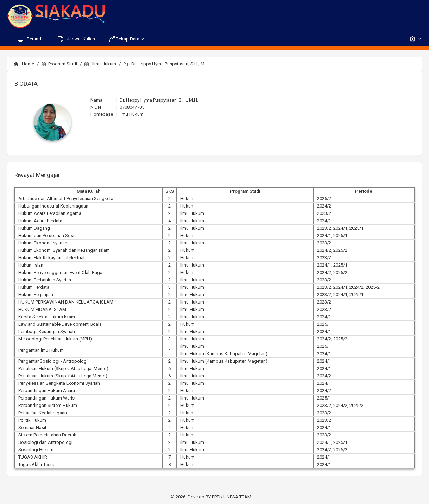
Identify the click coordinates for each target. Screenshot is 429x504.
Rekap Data (127, 39)
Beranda (31, 39)
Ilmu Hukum (100, 64)
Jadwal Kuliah (76, 39)
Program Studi (59, 64)
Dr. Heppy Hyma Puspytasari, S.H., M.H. (167, 64)
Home (24, 64)
